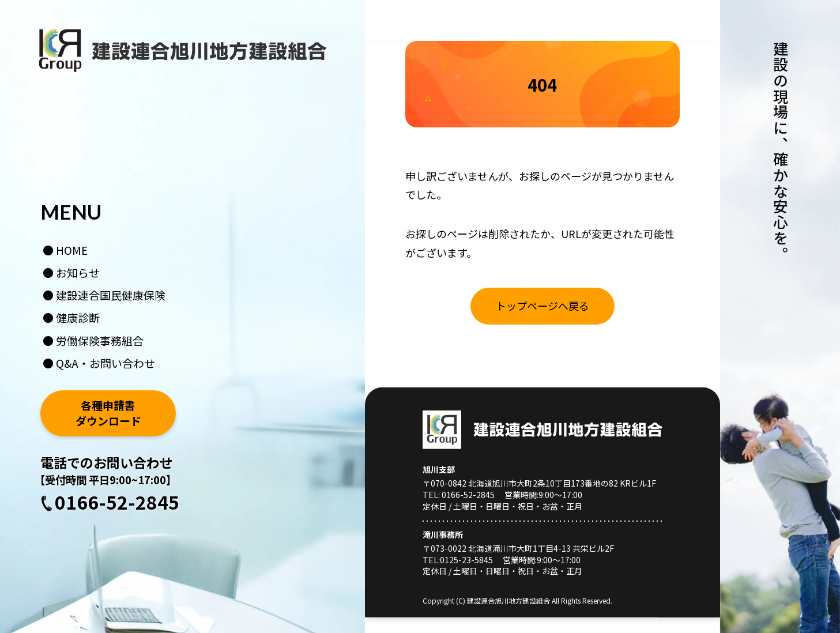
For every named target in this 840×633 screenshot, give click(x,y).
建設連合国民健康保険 (111, 295)
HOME (72, 250)
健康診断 (78, 317)
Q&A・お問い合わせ (106, 363)
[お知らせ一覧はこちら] (543, 306)
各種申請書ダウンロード (108, 413)
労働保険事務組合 (100, 340)
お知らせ (78, 272)
